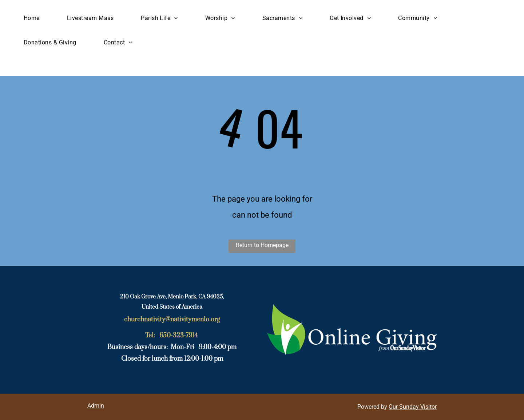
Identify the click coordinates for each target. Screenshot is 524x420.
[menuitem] (34, 18)
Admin (96, 406)
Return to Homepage (262, 245)
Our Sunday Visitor (413, 407)
